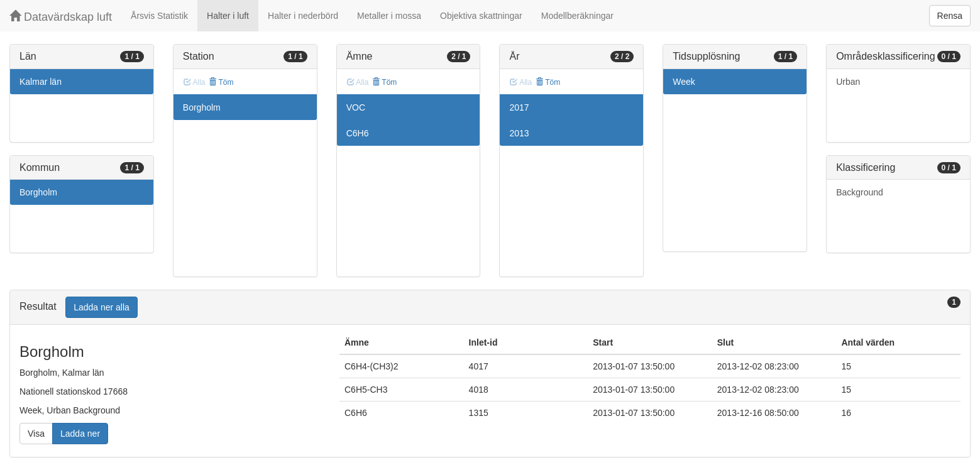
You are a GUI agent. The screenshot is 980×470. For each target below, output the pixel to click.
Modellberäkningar (577, 16)
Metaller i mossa (389, 16)
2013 (519, 133)
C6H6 (358, 133)
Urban (848, 82)
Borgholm (38, 192)
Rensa (950, 16)
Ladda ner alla (102, 307)
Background (860, 192)
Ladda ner (80, 434)
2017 (519, 107)
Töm (221, 82)
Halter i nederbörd (303, 16)
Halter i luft (228, 16)
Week (684, 82)
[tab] (490, 308)
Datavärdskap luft (61, 17)
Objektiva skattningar (481, 16)
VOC (356, 107)
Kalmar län (41, 82)
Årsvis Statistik (159, 16)
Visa (36, 434)
